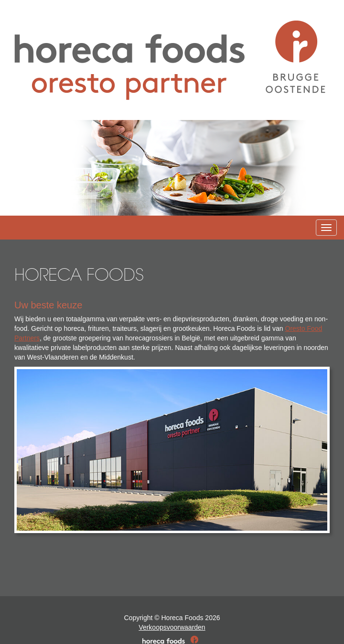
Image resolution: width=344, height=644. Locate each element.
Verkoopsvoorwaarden (172, 627)
